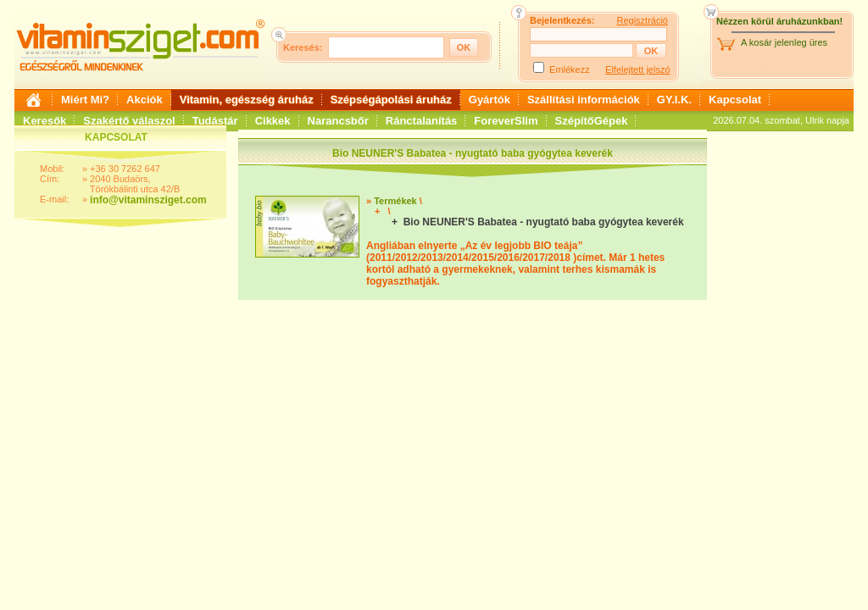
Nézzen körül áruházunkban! (779, 21)
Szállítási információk (584, 100)
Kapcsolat (735, 100)
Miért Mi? (85, 100)
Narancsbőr (338, 121)
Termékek (395, 201)
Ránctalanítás (422, 121)
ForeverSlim (506, 121)
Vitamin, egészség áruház (247, 100)
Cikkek (273, 121)
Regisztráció (642, 20)
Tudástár (215, 121)
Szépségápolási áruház (391, 100)
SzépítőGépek (592, 121)
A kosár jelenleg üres (784, 42)
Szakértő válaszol (129, 121)
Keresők (45, 121)
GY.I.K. (674, 100)
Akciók (145, 100)
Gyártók (490, 100)
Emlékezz (570, 69)
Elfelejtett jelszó (637, 69)
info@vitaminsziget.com (148, 200)
